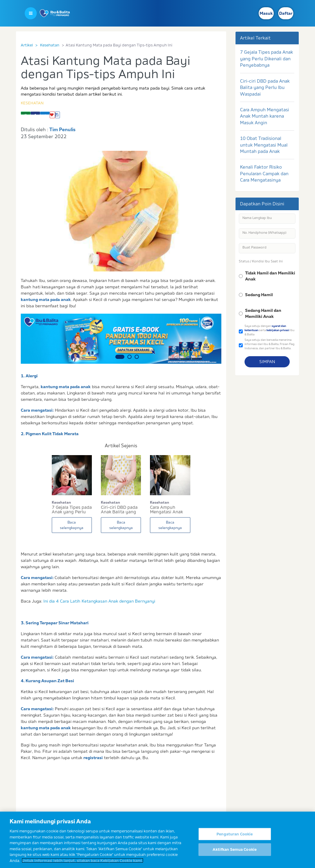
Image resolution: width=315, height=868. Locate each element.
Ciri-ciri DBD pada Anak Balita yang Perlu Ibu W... (119, 510)
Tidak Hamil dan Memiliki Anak (270, 276)
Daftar (286, 13)
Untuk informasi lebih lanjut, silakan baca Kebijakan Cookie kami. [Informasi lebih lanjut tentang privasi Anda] (83, 864)
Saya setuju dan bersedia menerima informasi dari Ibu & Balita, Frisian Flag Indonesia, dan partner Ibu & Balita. (270, 344)
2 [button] (129, 357)
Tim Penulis (62, 129)
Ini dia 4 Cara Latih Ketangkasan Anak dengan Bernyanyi (99, 601)
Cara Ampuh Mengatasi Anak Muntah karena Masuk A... (166, 510)
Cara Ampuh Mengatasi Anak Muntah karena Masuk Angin (265, 116)
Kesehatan (50, 45)
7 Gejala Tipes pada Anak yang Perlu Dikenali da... (72, 510)
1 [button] (120, 357)
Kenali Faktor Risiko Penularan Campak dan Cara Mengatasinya (264, 173)
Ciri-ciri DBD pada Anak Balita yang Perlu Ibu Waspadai (265, 87)
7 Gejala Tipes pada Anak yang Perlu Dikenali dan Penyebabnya (267, 59)
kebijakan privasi (278, 330)
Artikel (27, 45)
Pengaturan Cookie (235, 837)
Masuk (266, 13)
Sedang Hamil (259, 295)
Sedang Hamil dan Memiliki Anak (263, 313)
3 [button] (137, 357)
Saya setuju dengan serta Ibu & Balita (270, 330)
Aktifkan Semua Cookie (235, 853)
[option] (121, 339)
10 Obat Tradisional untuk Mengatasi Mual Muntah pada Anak (264, 145)
